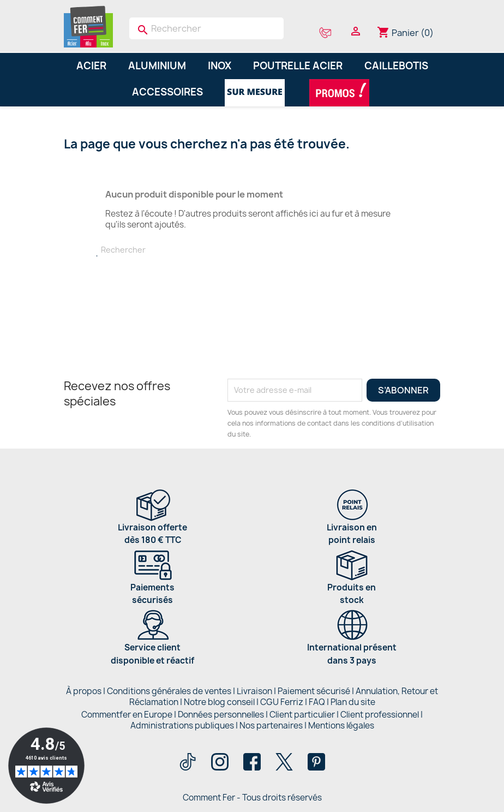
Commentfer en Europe (127, 715)
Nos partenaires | (274, 726)
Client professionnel (380, 715)
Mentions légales (341, 726)
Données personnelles (221, 715)
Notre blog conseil (219, 702)
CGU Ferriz (282, 702)
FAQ (317, 702)
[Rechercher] (206, 28)
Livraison (254, 691)
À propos (84, 691)
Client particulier (302, 715)
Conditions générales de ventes (169, 691)
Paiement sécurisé (314, 691)
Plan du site (353, 702)
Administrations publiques (182, 726)
